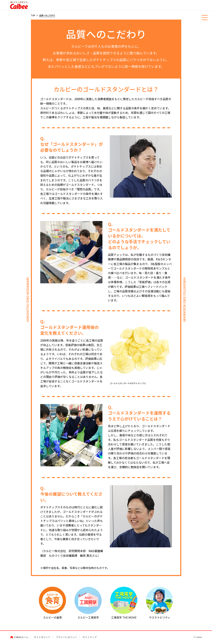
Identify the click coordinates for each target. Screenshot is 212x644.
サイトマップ (90, 637)
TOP (33, 15)
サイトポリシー (42, 637)
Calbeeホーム (21, 637)
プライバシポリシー (66, 637)
